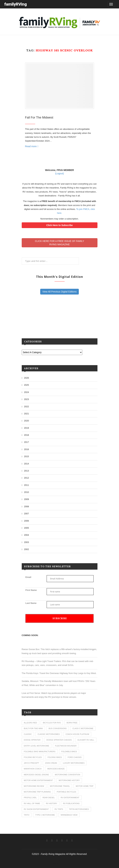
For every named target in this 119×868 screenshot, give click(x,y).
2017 (27, 442)
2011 (27, 485)
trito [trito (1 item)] (27, 815)
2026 (27, 378)
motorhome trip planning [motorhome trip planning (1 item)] (37, 792)
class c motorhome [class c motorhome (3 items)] (83, 728)
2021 (27, 414)
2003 (27, 542)
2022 (27, 407)
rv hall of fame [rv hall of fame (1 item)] (32, 803)
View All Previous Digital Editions (60, 292)
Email (28, 577)
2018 (27, 435)
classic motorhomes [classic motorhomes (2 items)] (49, 734)
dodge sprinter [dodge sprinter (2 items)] (32, 740)
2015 (27, 456)
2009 (27, 499)
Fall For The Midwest (39, 117)
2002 (27, 549)
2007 (27, 514)
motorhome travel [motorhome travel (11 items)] (60, 786)
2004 (27, 535)
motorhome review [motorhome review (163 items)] (34, 786)
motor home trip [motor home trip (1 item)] (85, 786)
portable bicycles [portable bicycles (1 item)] (66, 792)
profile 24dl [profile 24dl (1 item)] (30, 798)
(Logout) (59, 173)
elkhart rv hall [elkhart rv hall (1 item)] (86, 740)
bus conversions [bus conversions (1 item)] (58, 728)
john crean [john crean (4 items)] (51, 763)
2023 (27, 399)
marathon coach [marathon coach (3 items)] (33, 769)
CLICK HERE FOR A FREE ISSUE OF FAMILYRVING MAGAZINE (59, 243)
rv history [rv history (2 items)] (52, 803)
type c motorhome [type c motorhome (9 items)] (45, 815)
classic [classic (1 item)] (28, 734)
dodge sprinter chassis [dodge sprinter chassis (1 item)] (59, 740)
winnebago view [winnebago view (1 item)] (69, 815)
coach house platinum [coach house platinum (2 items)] (77, 734)
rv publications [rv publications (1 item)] (71, 803)
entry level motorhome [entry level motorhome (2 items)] (37, 746)
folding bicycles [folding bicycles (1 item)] (33, 757)
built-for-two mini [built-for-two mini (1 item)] (33, 728)
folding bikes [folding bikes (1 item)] (55, 757)
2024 (27, 392)
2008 (27, 506)
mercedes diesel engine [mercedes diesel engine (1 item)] (36, 775)
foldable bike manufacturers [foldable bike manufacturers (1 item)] (40, 752)
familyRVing (15, 4)
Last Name (31, 603)
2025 (27, 385)
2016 (27, 449)
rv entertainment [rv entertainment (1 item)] (70, 798)
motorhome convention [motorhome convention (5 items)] (67, 775)
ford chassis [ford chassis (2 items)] (75, 757)
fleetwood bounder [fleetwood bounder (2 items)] (66, 746)
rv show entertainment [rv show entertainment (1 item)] (36, 809)
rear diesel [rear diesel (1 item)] (49, 798)
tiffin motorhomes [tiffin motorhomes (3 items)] (79, 809)
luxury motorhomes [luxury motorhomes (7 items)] (74, 763)
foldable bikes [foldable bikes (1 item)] (69, 752)
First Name (31, 590)
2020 (27, 421)
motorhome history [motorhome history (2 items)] (69, 780)
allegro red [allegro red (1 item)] (30, 723)
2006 (27, 521)
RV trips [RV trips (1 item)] (59, 809)
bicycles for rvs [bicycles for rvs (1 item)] (52, 723)
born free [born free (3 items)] (72, 723)
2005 (27, 528)
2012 (27, 478)
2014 (27, 464)
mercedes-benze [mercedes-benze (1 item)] (56, 769)
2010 (27, 492)
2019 (27, 428)
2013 (27, 471)
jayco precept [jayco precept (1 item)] (32, 763)
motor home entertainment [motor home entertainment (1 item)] (38, 780)
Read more (32, 146)
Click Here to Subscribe (60, 225)
